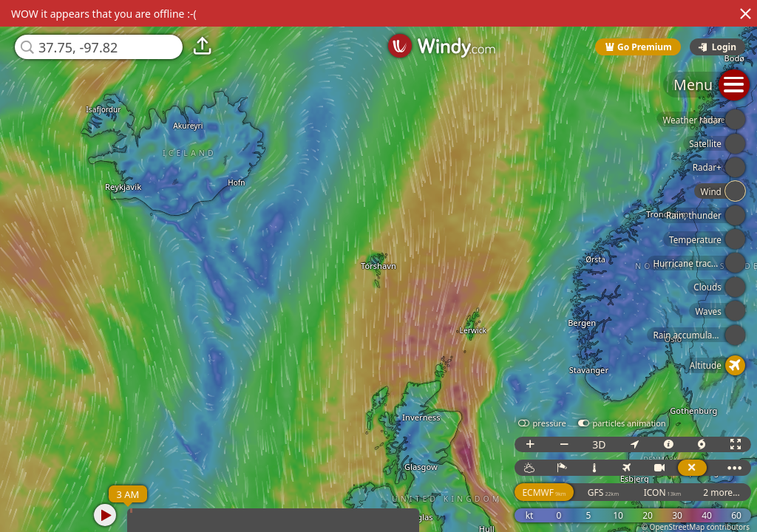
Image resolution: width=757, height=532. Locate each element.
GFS (603, 492)
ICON (663, 492)
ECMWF (544, 492)
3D (599, 444)
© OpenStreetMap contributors (696, 527)
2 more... (722, 492)
